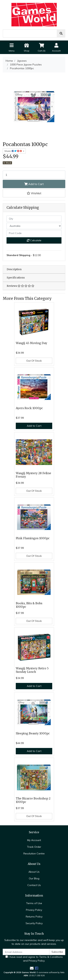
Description (14, 269)
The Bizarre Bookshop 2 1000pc (33, 800)
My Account (34, 840)
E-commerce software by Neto (51, 972)
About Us (34, 872)
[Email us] (32, 968)
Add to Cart (34, 184)
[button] (34, 193)
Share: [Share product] (13, 151)
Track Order (34, 847)
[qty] (34, 219)
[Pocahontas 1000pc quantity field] (34, 175)
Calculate (34, 240)
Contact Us (34, 885)
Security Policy (34, 923)
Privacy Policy (34, 910)
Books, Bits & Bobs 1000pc (29, 605)
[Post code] (34, 233)
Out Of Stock (34, 361)
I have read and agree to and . (34, 959)
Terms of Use (34, 903)
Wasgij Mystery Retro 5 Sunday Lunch (32, 670)
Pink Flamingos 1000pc (33, 538)
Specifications (16, 278)
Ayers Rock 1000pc (29, 408)
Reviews (20, 286)
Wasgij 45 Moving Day (31, 343)
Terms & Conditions (51, 957)
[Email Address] (26, 952)
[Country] (34, 226)
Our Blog (34, 878)
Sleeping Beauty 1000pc (33, 733)
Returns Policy (34, 917)
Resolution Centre (34, 854)
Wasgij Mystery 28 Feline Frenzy (33, 475)
